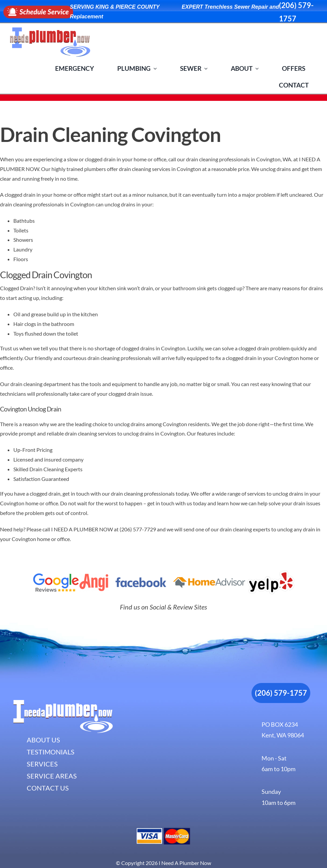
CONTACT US (48, 788)
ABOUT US (43, 740)
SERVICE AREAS (52, 776)
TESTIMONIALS (51, 752)
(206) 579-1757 (281, 693)
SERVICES (42, 764)
